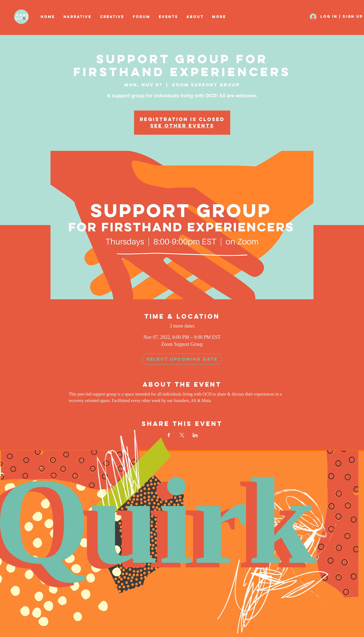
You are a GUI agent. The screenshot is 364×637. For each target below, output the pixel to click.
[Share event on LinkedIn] (195, 435)
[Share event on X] (182, 435)
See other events (182, 126)
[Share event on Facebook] (169, 435)
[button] (112, 17)
